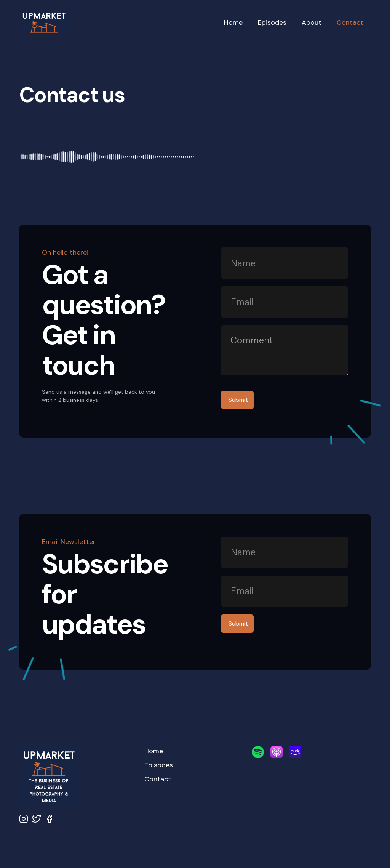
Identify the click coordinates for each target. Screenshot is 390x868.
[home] (118, 23)
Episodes (272, 22)
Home (233, 22)
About (312, 22)
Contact (350, 22)
